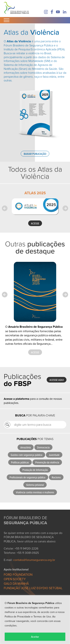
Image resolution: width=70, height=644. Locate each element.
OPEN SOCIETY (15, 579)
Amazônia (26, 447)
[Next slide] (65, 208)
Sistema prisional (35, 485)
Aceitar (35, 637)
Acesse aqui (57, 380)
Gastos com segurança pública (27, 455)
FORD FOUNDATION (18, 575)
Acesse (35, 352)
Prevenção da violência (47, 462)
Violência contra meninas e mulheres (35, 492)
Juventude (54, 455)
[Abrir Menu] (7, 20)
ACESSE (35, 223)
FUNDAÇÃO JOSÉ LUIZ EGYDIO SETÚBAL (33, 588)
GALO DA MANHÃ (16, 584)
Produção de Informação (35, 470)
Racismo (56, 477)
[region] (35, 620)
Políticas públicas (20, 462)
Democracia (43, 447)
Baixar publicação (35, 154)
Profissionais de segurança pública (27, 477)
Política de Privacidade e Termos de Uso (28, 616)
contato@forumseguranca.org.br (34, 560)
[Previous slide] (5, 208)
